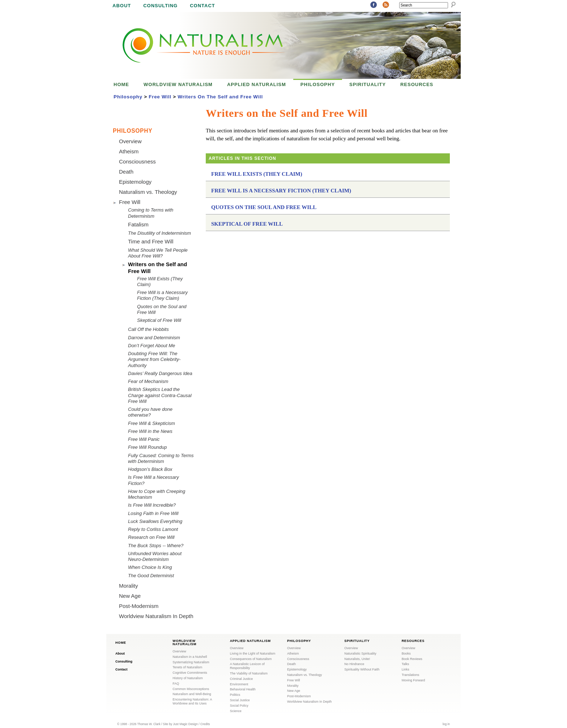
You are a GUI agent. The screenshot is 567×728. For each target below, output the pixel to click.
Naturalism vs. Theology (148, 192)
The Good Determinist (151, 576)
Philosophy (318, 84)
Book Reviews (412, 659)
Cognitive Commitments (190, 673)
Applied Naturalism (257, 84)
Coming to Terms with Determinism (151, 213)
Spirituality (368, 84)
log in (446, 724)
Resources (417, 84)
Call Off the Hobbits (148, 329)
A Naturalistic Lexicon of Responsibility (247, 666)
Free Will (160, 97)
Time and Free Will (151, 241)
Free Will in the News (150, 431)
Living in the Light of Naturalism (253, 654)
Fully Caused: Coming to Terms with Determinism (161, 458)
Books (406, 654)
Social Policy (239, 706)
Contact (202, 6)
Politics (235, 695)
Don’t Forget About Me (152, 346)
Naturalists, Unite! (357, 659)
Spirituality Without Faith (362, 669)
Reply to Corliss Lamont (153, 529)
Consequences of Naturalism (251, 659)
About (122, 6)
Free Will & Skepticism (152, 423)
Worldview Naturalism (178, 84)
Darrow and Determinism (154, 338)
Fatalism (138, 224)
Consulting (160, 6)
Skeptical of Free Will (247, 224)
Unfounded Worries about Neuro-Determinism (155, 556)
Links (406, 669)
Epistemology (135, 182)
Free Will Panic (144, 439)
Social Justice (240, 700)
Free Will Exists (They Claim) (257, 174)
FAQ (176, 684)
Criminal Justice (242, 679)
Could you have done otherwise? (150, 412)
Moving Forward (413, 680)
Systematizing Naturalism (191, 662)
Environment (239, 684)
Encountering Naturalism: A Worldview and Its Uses (192, 701)
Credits (205, 724)
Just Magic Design (186, 724)
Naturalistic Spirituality (360, 654)
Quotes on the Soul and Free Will (264, 207)
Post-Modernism (139, 606)
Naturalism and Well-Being (192, 694)
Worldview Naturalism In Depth (156, 616)
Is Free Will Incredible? (152, 505)
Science (236, 711)
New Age (130, 596)
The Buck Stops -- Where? (156, 546)
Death (126, 172)
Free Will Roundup (148, 447)
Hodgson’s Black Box (150, 469)
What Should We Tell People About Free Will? (158, 253)
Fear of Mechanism (148, 381)
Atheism (129, 151)
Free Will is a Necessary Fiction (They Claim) (281, 191)
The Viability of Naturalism (249, 673)
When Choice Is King (150, 567)
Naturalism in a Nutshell (190, 657)
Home (121, 84)
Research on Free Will (151, 537)
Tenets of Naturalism (187, 667)
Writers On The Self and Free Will (220, 97)
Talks (406, 664)
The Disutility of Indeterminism (159, 233)
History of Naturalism (188, 678)
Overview (130, 141)
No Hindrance (354, 664)
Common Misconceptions (191, 689)
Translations (411, 675)
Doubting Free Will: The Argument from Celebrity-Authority (154, 359)
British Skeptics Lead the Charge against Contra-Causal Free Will (160, 395)
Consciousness (137, 161)
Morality (129, 586)
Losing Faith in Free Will (153, 513)
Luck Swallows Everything (155, 521)
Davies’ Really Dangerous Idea (160, 373)
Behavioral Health (243, 689)
